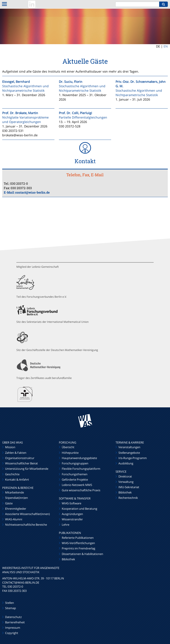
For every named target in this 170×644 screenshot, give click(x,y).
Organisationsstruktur (20, 458)
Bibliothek (68, 559)
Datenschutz (13, 617)
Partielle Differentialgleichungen (83, 117)
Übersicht (68, 447)
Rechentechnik (128, 498)
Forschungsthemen (75, 474)
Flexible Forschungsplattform (81, 469)
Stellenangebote (129, 453)
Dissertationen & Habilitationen (82, 554)
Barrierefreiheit (15, 622)
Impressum (13, 628)
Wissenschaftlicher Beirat (21, 463)
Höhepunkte (70, 453)
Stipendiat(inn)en (16, 498)
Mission (10, 447)
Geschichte (12, 474)
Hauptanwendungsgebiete (79, 458)
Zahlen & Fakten (16, 453)
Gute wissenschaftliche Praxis (81, 490)
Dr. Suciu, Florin (71, 82)
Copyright (12, 633)
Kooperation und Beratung (79, 509)
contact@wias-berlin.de (32, 192)
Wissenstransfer (72, 519)
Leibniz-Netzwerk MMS (77, 485)
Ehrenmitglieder (16, 509)
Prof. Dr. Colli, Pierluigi (75, 113)
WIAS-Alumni (14, 519)
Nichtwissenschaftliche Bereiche (26, 525)
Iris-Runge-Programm (133, 458)
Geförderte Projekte (75, 480)
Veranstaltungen (129, 447)
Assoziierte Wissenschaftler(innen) (27, 514)
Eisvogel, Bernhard (16, 82)
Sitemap (11, 608)
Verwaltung (126, 482)
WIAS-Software (71, 503)
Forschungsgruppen (75, 463)
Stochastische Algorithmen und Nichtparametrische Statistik (25, 88)
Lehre (66, 525)
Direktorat (125, 476)
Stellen (10, 603)
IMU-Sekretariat (129, 487)
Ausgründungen (72, 514)
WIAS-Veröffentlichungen (78, 543)
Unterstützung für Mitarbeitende (27, 469)
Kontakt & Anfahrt (17, 480)
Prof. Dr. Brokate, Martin (20, 113)
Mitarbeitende (14, 492)
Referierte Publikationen (78, 538)
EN (166, 46)
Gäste (9, 503)
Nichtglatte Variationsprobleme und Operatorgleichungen (25, 120)
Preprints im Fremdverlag (78, 548)
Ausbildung (126, 463)
